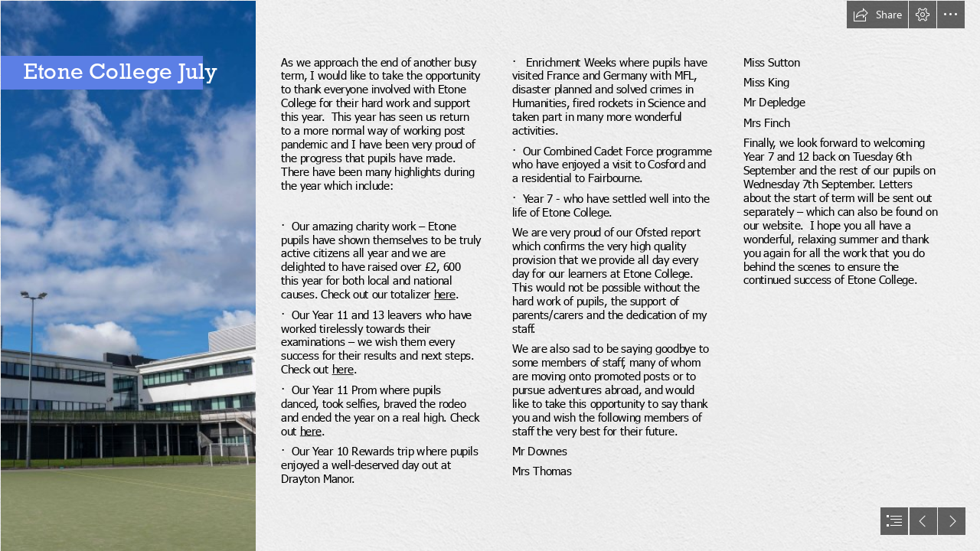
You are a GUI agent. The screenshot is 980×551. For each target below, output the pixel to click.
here (444, 294)
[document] (490, 275)
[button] (877, 15)
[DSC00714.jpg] (127, 275)
